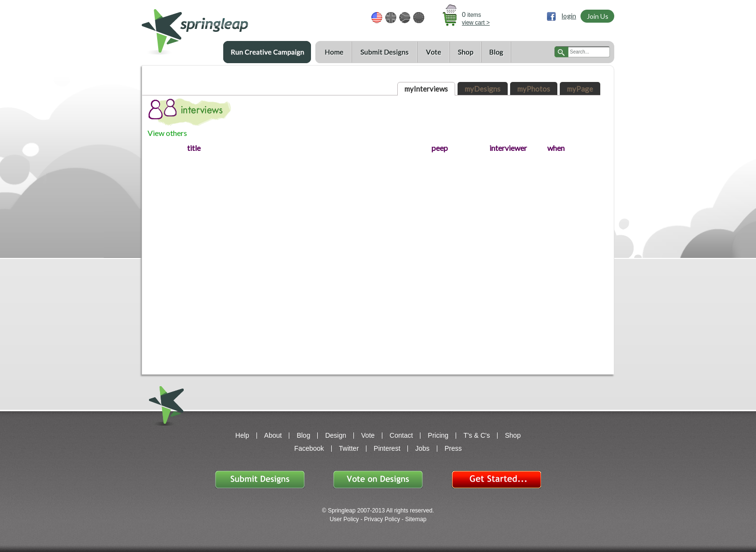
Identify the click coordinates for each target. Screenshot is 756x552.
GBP (391, 18)
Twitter (349, 448)
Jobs (422, 448)
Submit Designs (384, 52)
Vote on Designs (378, 479)
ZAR (405, 18)
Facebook (309, 448)
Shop (465, 52)
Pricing (438, 435)
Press (453, 448)
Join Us (598, 16)
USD (377, 18)
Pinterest (387, 448)
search (561, 52)
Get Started (496, 479)
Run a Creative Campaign (267, 52)
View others (167, 133)
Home (333, 52)
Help (242, 435)
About (273, 435)
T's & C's (477, 435)
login (569, 16)
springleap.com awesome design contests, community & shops (223, 27)
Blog (496, 52)
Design (336, 435)
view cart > (476, 23)
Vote (433, 52)
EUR (419, 18)
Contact (401, 435)
